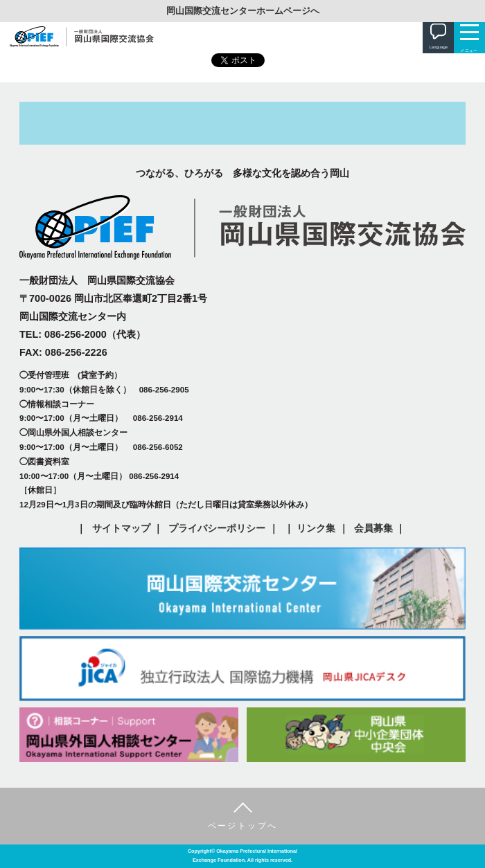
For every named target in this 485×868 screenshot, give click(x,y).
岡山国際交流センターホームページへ (243, 11)
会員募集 (373, 528)
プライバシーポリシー (217, 528)
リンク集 (316, 528)
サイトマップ (121, 528)
